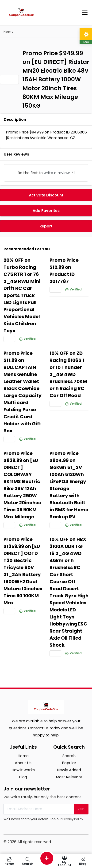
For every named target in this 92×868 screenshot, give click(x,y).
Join (81, 809)
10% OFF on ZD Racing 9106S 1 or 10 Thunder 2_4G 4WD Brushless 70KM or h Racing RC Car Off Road (68, 374)
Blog (23, 777)
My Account (64, 861)
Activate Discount (46, 195)
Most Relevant (69, 777)
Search (69, 756)
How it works (23, 770)
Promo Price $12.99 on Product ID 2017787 (64, 271)
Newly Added (69, 770)
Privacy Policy (73, 819)
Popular (69, 763)
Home (9, 32)
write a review (57, 173)
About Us (23, 763)
